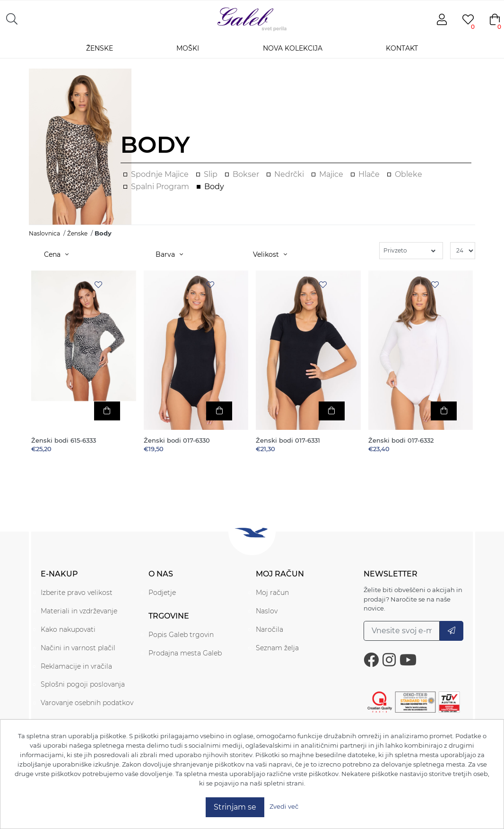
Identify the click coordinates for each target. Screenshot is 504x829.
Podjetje (162, 593)
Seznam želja (277, 648)
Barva (169, 254)
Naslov (267, 611)
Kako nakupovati (68, 629)
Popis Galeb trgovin (181, 635)
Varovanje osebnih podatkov (87, 703)
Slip (211, 174)
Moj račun (272, 593)
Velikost (270, 254)
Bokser (246, 174)
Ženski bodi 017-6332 (401, 441)
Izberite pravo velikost (77, 593)
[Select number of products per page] (463, 251)
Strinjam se (235, 807)
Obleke (408, 174)
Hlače (369, 174)
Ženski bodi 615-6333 (64, 441)
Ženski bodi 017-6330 (177, 441)
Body (214, 187)
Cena (56, 254)
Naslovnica (44, 233)
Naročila (269, 629)
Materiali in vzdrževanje (79, 611)
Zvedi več (284, 806)
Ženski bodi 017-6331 (288, 441)
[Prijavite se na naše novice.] (402, 631)
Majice (331, 174)
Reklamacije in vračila (76, 666)
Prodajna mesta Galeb (185, 653)
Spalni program (160, 187)
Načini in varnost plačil (78, 648)
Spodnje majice (160, 174)
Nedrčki (289, 174)
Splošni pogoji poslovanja (83, 684)
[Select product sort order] (411, 251)
